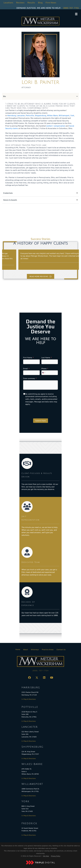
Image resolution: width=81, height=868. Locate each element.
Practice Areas (48, 650)
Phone (44, 369)
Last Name (46, 358)
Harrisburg (12, 115)
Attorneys (35, 650)
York (72, 115)
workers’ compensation (56, 126)
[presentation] (39, 412)
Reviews (20, 3)
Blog (40, 3)
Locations (8, 3)
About (26, 650)
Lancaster (21, 115)
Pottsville (30, 115)
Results (31, 3)
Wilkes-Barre (52, 115)
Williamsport (64, 115)
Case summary (29, 378)
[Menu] (76, 14)
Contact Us (61, 650)
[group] (40, 260)
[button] (29, 678)
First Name (28, 358)
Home (18, 649)
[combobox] (44, 373)
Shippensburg (40, 115)
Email (25, 369)
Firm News (51, 3)
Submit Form (41, 421)
